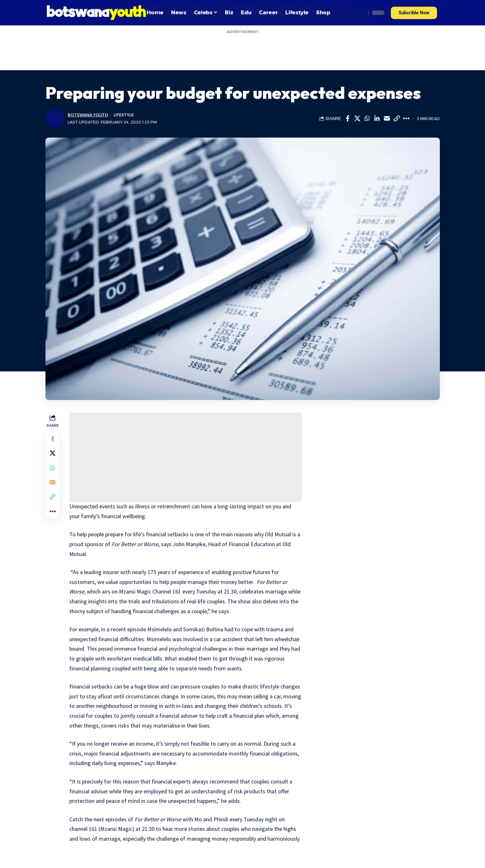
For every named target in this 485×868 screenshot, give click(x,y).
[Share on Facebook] (348, 119)
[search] (360, 13)
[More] (407, 119)
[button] (414, 13)
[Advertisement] (186, 457)
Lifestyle (125, 115)
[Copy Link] (397, 119)
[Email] (387, 119)
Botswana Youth (88, 115)
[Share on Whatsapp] (367, 119)
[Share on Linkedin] (377, 119)
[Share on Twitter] (357, 119)
